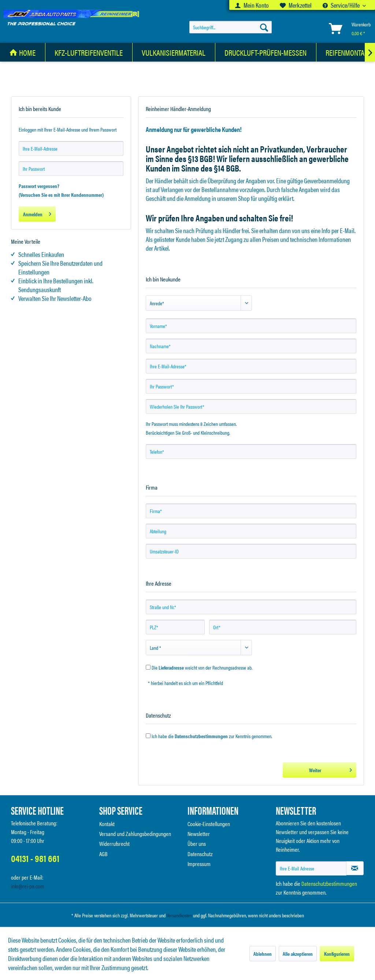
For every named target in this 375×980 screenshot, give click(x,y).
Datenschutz (200, 854)
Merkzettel (296, 5)
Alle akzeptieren (298, 954)
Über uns (197, 843)
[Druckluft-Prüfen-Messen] (266, 52)
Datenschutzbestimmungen (201, 736)
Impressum (199, 864)
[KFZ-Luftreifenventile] (89, 52)
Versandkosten (179, 915)
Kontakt (107, 824)
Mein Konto (252, 5)
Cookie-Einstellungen (209, 824)
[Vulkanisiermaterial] (174, 52)
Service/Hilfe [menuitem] (342, 5)
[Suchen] (264, 27)
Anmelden (37, 213)
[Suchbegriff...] (231, 27)
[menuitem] (252, 5)
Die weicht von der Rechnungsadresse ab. (202, 667)
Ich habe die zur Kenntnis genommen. (212, 736)
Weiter (331, 769)
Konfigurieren (337, 954)
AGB (103, 854)
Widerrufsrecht (114, 843)
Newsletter (199, 834)
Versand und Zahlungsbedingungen (135, 834)
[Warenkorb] (348, 28)
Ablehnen (263, 954)
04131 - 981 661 (35, 858)
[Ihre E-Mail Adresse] (311, 868)
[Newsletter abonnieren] (355, 868)
